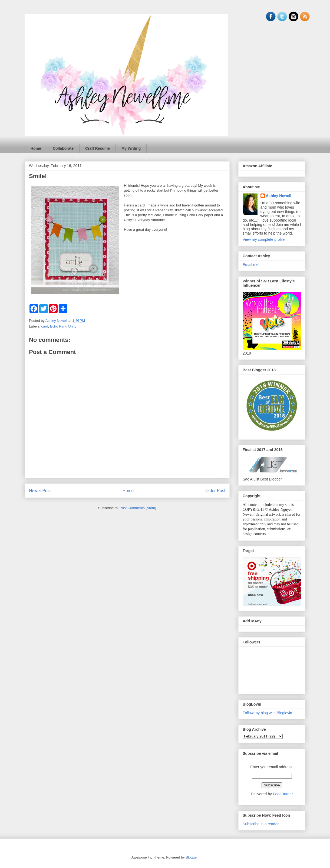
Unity (72, 326)
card (45, 326)
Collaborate (63, 148)
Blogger (192, 857)
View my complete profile (264, 239)
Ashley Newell (279, 196)
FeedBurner (283, 794)
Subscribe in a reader (261, 824)
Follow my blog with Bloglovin (267, 713)
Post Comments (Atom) (138, 508)
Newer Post (40, 491)
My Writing (131, 148)
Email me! (251, 265)
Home (36, 148)
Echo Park (58, 326)
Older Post (215, 491)
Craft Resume (98, 148)
